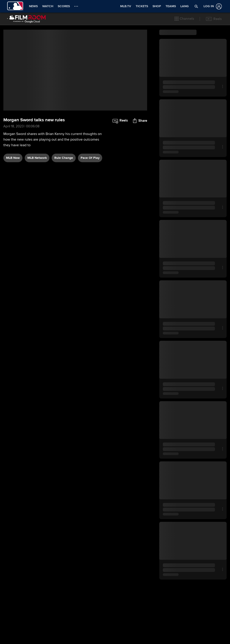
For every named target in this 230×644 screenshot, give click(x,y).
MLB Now (13, 158)
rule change (64, 158)
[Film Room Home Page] (27, 19)
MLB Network (37, 158)
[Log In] (212, 6)
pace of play (90, 158)
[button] (184, 19)
